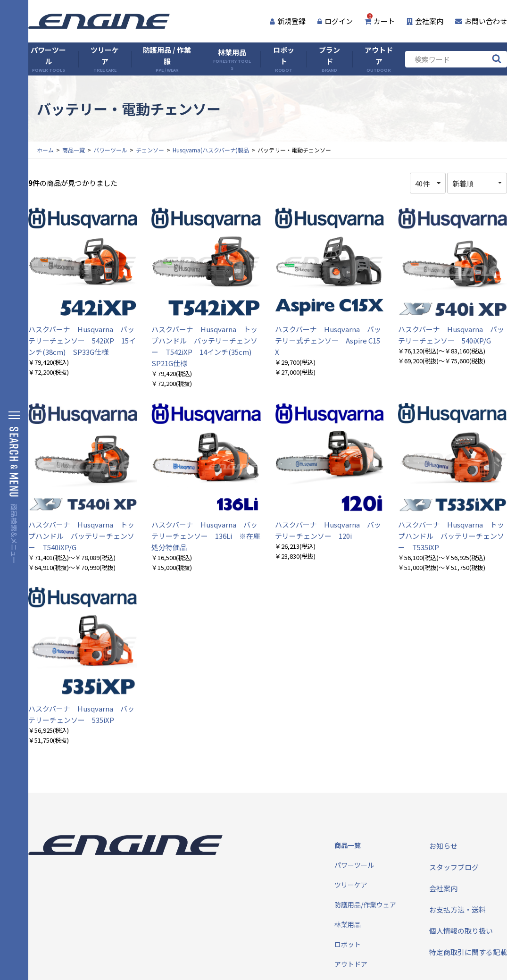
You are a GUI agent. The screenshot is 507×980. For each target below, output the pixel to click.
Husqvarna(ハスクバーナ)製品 (211, 150)
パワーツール (48, 59)
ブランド (329, 59)
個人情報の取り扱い (461, 931)
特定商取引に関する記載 (468, 952)
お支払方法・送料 (457, 909)
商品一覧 (74, 150)
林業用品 (232, 59)
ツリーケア (105, 59)
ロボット (284, 59)
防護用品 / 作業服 (167, 59)
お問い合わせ (481, 21)
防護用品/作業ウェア (365, 905)
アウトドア (379, 59)
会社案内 (425, 21)
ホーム (45, 150)
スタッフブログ (454, 867)
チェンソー (150, 150)
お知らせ (443, 846)
